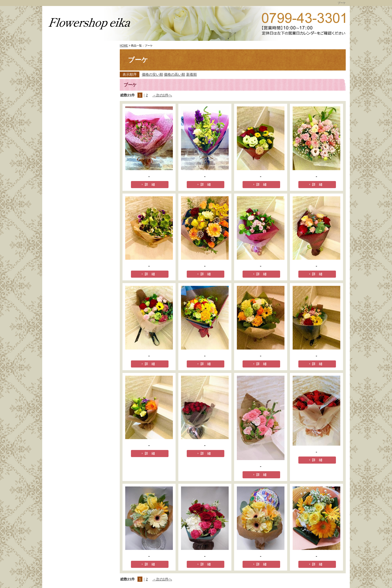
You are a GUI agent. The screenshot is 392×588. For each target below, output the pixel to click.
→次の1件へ (162, 95)
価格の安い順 (152, 74)
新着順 (192, 74)
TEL (304, 24)
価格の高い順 (174, 74)
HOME (124, 46)
